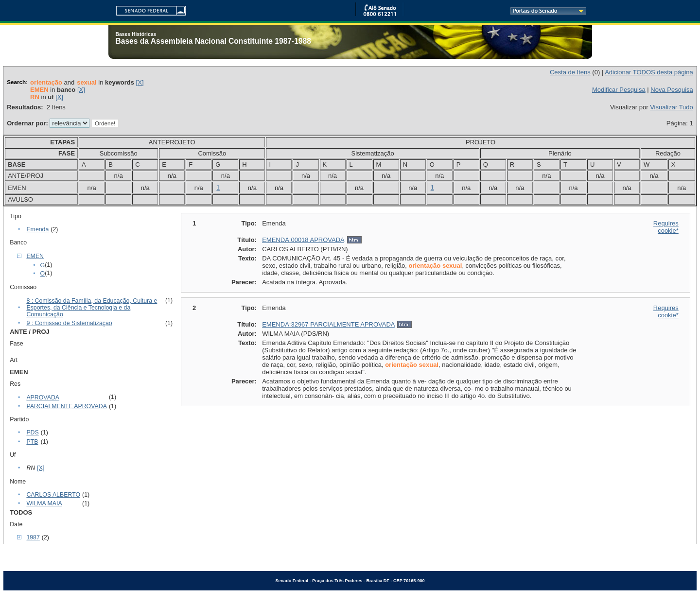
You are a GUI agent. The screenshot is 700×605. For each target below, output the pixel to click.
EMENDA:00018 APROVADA (303, 240)
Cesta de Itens (570, 72)
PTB (32, 442)
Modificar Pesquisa (619, 90)
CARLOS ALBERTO (53, 495)
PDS (32, 432)
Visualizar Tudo (672, 107)
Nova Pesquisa (672, 90)
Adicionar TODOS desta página (649, 72)
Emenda (37, 229)
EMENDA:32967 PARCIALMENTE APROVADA (328, 324)
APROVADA (43, 398)
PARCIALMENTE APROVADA (67, 406)
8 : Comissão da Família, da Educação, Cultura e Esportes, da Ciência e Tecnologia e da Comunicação (92, 308)
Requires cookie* (666, 227)
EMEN (35, 256)
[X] (140, 82)
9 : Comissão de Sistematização (69, 323)
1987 (33, 537)
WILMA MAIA (44, 503)
